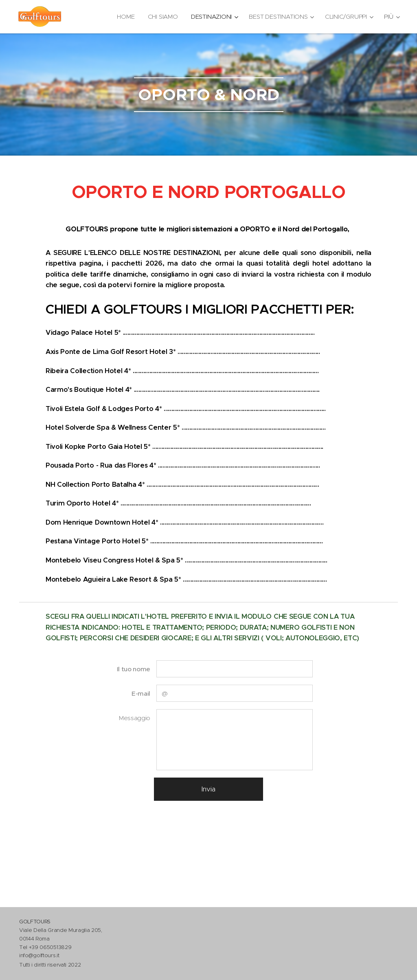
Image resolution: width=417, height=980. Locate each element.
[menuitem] (124, 17)
